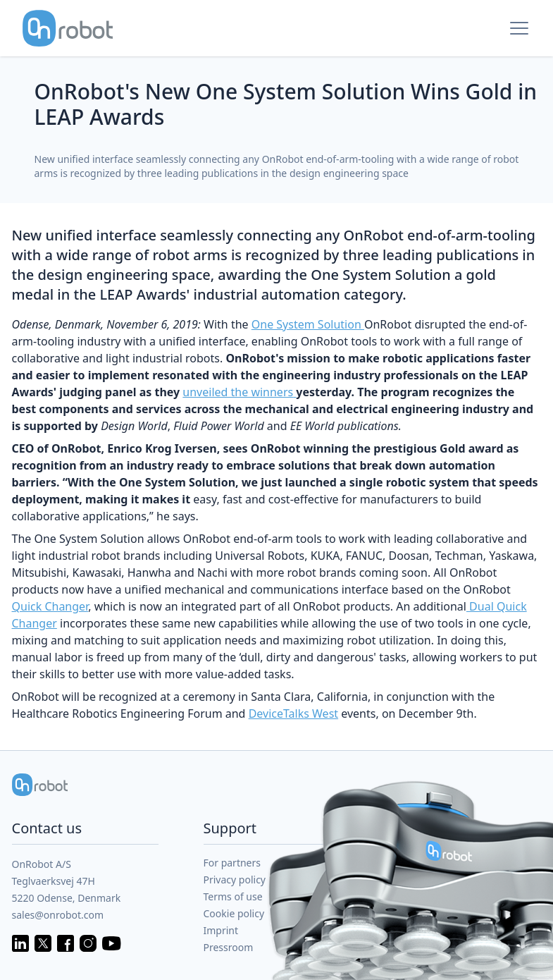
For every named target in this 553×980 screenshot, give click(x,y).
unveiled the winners (239, 392)
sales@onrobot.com (58, 915)
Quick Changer (50, 606)
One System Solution (308, 324)
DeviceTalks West (293, 713)
